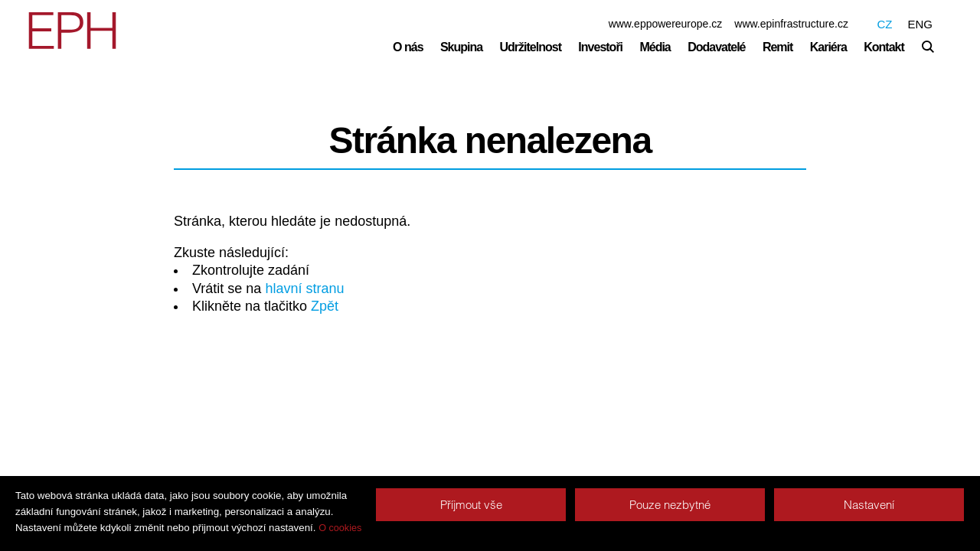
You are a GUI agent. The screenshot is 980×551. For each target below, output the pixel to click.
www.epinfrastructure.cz (791, 24)
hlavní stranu (304, 289)
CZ (884, 24)
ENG (920, 24)
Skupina (461, 47)
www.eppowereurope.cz (666, 24)
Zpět (325, 306)
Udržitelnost (531, 47)
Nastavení (869, 505)
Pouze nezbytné (670, 505)
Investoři (600, 47)
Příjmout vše (471, 505)
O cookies (340, 528)
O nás (408, 47)
